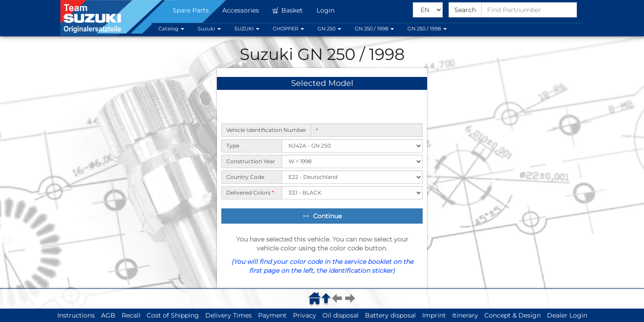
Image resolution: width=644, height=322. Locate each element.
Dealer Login (567, 315)
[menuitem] (316, 298)
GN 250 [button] (329, 29)
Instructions (76, 315)
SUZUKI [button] (247, 29)
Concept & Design (513, 315)
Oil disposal (341, 315)
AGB (108, 315)
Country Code (245, 177)
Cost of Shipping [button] (173, 315)
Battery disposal (390, 315)
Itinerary (465, 315)
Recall (131, 315)
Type (233, 146)
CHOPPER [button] (288, 29)
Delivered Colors (250, 193)
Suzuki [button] (209, 29)
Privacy (305, 315)
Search (465, 10)
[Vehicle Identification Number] (367, 130)
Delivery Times (229, 315)
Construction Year (251, 161)
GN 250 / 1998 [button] (374, 29)
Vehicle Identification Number (266, 130)
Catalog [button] (171, 29)
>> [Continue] (322, 216)
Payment (272, 315)
